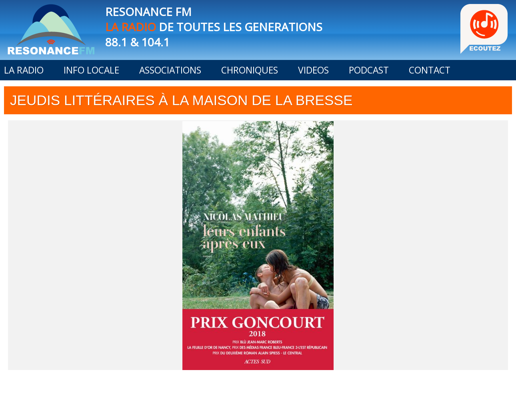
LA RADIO (24, 70)
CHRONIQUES (250, 70)
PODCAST (369, 70)
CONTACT (430, 70)
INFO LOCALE (91, 70)
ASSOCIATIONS (170, 70)
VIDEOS (313, 70)
